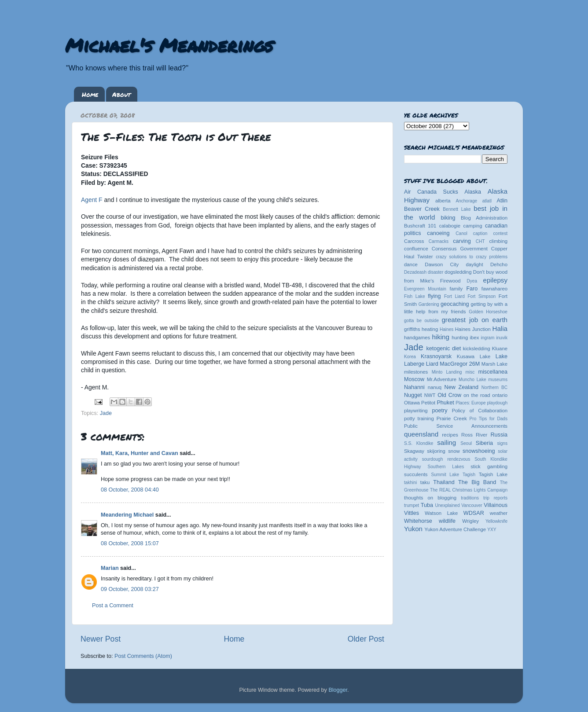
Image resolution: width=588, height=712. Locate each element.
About (121, 94)
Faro (472, 289)
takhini (410, 483)
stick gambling (489, 466)
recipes (450, 435)
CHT (480, 241)
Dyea (472, 281)
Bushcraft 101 (420, 226)
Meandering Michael (127, 515)
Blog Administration (484, 218)
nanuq (435, 387)
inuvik (502, 338)
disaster (435, 272)
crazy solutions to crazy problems (472, 257)
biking (448, 218)
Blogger (338, 690)
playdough (497, 403)
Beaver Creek (422, 209)
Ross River (474, 435)
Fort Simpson (481, 296)
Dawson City (442, 264)
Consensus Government (460, 249)
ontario (500, 395)
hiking (440, 337)
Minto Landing (447, 372)
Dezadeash (415, 272)
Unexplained (447, 505)
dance (411, 264)
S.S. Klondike (419, 443)
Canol (461, 233)
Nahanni (414, 387)
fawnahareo (494, 289)
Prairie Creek (452, 418)
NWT (430, 395)
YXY (492, 530)
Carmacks (439, 241)
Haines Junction (473, 329)
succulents (416, 474)
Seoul (466, 443)
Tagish (469, 475)
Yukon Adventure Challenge (455, 529)
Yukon (413, 529)
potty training (419, 418)
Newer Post (101, 639)
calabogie (450, 226)
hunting (460, 338)
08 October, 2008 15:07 (130, 543)
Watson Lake (441, 513)
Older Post (366, 639)
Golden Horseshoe (488, 312)
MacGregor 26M (460, 364)
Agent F (92, 200)
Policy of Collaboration (480, 411)
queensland (421, 434)
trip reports (495, 498)
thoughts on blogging (430, 498)
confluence (416, 249)
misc (470, 372)
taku (425, 482)
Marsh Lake (494, 364)
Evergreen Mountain (425, 289)
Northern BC (494, 387)
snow (454, 451)
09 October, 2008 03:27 (130, 589)
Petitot (428, 403)
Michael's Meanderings (169, 45)
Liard (432, 364)
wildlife (447, 521)
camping (473, 226)
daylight (474, 264)
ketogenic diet (443, 349)
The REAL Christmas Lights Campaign (469, 490)
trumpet (412, 505)
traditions (470, 498)
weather (499, 513)
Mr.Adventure (442, 379)
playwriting (416, 411)
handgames (417, 338)
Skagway (414, 451)
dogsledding (458, 272)
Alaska (473, 192)
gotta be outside (421, 321)
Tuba (427, 505)
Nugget (413, 395)
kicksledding (477, 349)
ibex (475, 338)
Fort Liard (454, 296)
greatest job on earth (474, 320)
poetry (439, 411)
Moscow (414, 379)
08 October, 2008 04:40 (130, 490)
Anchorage (466, 201)
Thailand (444, 482)
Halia (500, 328)
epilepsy (495, 280)
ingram (488, 338)
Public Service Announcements (456, 426)
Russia (499, 435)
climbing (498, 241)
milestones (416, 372)
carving (462, 241)
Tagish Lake (493, 474)
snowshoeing (479, 451)
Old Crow (449, 395)
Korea (410, 357)
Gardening (429, 304)
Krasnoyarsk (436, 356)
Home (90, 94)
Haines (447, 329)
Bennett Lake (457, 209)
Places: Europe (470, 403)
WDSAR (474, 513)
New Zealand (461, 387)
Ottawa (412, 403)
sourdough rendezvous (446, 459)
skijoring (436, 451)
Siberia (484, 443)
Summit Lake (445, 475)
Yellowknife (496, 521)
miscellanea (493, 372)
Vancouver (472, 505)
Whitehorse (418, 521)
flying (434, 296)
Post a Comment (113, 606)
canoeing (438, 233)
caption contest (490, 233)
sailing (447, 442)
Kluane (500, 349)
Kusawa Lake (474, 356)
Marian (110, 568)
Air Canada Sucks (431, 192)
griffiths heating (421, 329)
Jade (106, 413)
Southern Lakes (446, 467)
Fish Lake (415, 296)
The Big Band (477, 482)
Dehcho (499, 264)
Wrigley (470, 521)
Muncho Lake (472, 380)
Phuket (445, 403)
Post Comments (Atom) (143, 656)
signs (502, 443)
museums (498, 380)
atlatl (487, 201)
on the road (477, 395)
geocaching (455, 304)
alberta (443, 201)
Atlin (502, 201)
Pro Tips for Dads (489, 419)
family (456, 289)
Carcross (414, 241)
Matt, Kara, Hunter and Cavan (140, 453)
